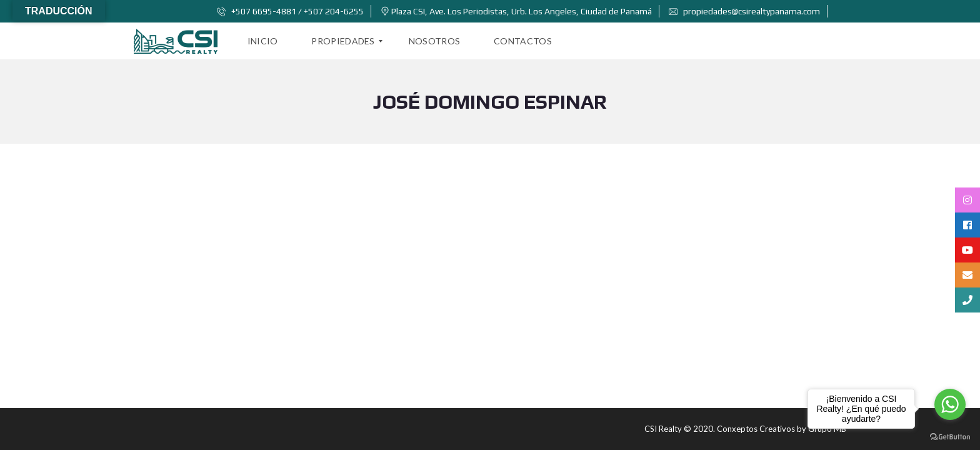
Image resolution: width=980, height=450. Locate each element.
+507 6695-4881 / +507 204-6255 (290, 11)
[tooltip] (967, 200)
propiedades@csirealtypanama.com (744, 11)
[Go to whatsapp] (950, 404)
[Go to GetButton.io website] (950, 437)
